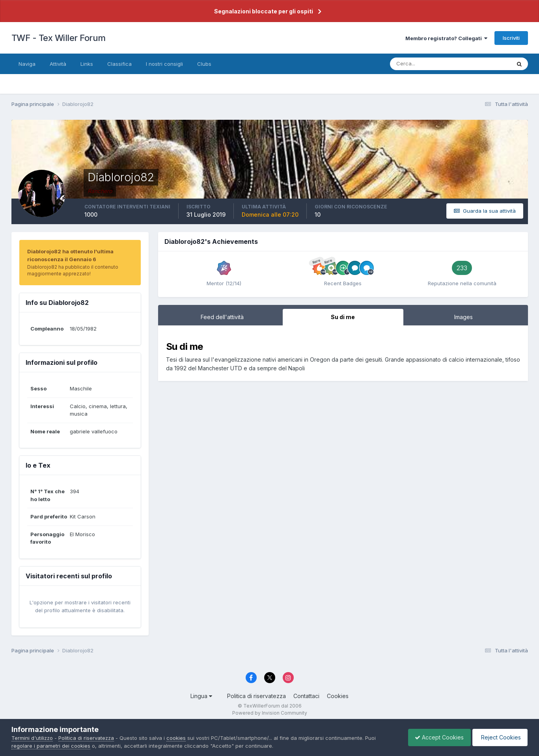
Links (87, 64)
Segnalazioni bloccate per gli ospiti (264, 11)
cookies (176, 738)
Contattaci (306, 696)
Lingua (201, 696)
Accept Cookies (435, 737)
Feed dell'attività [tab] (222, 317)
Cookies (338, 696)
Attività (58, 64)
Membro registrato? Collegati (446, 38)
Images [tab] (463, 317)
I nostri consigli (164, 64)
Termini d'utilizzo (32, 738)
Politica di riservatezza (256, 696)
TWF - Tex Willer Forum (59, 38)
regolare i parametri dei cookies (51, 746)
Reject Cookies (499, 737)
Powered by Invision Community (270, 713)
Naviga (27, 64)
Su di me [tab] (343, 317)
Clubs (204, 64)
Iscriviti (511, 38)
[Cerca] (425, 64)
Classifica (119, 64)
